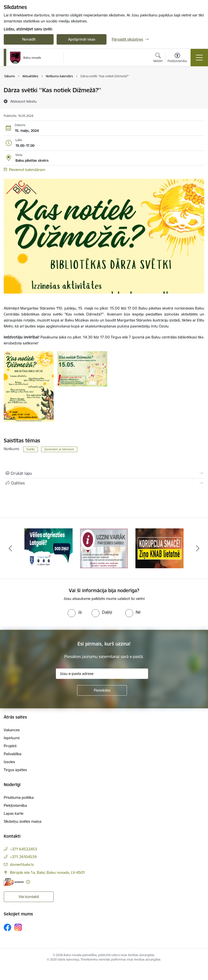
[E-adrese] (14, 882)
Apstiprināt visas (82, 39)
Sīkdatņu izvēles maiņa (23, 821)
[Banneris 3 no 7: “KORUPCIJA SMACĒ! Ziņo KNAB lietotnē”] (159, 548)
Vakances (12, 730)
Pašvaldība (13, 754)
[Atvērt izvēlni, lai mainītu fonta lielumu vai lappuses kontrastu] (177, 58)
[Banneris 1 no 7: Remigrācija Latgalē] (48, 548)
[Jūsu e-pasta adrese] (102, 674)
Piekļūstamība (15, 805)
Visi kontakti (29, 897)
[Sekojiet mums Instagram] (18, 927)
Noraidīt (29, 39)
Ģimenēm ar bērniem (59, 449)
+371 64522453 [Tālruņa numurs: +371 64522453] (24, 849)
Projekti (10, 746)
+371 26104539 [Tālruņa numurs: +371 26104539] (23, 857)
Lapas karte (14, 813)
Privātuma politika (19, 797)
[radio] (75, 612)
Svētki (31, 449)
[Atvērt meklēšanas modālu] (158, 58)
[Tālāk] (198, 548)
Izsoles (9, 762)
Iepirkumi (12, 738)
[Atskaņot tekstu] (23, 101)
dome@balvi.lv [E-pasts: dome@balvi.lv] (22, 864)
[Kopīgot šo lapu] (104, 483)
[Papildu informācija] (28, 882)
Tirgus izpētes (15, 770)
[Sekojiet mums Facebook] (7, 927)
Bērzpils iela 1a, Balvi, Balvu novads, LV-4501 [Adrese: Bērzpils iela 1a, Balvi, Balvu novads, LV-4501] (48, 872)
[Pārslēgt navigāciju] (199, 58)
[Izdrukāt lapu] (104, 473)
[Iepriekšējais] (10, 548)
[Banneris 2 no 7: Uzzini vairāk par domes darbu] (104, 548)
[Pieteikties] (102, 690)
